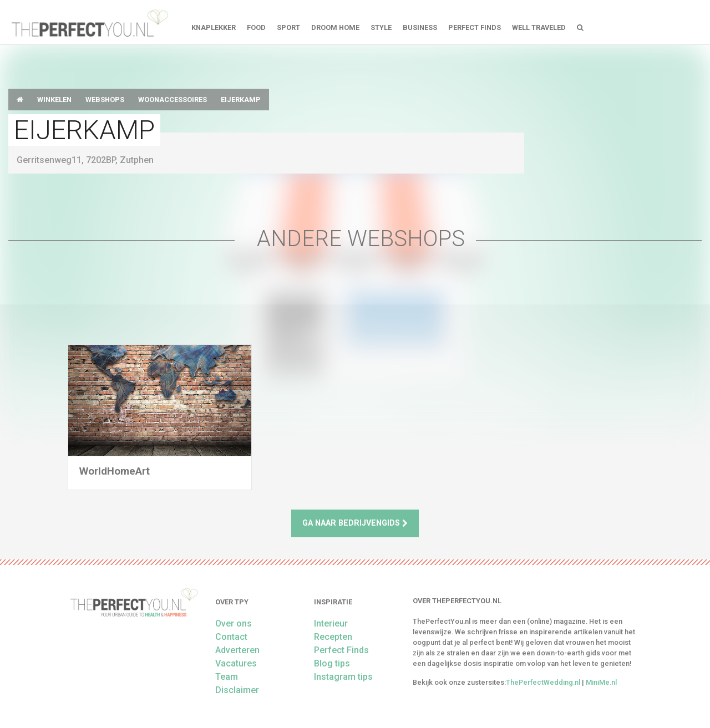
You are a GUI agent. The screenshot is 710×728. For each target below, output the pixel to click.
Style (381, 27)
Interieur (331, 623)
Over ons (234, 623)
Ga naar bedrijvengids (355, 523)
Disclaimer (237, 690)
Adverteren (237, 650)
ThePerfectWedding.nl (543, 682)
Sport (288, 27)
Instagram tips (343, 677)
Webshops (105, 100)
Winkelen (54, 100)
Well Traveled (539, 27)
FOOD (256, 27)
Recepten (333, 637)
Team (227, 677)
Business (420, 27)
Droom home (335, 27)
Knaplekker (214, 27)
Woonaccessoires (173, 100)
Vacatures (236, 663)
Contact (231, 637)
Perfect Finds (475, 27)
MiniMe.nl (601, 682)
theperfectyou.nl (89, 22)
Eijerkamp (241, 100)
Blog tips (332, 663)
